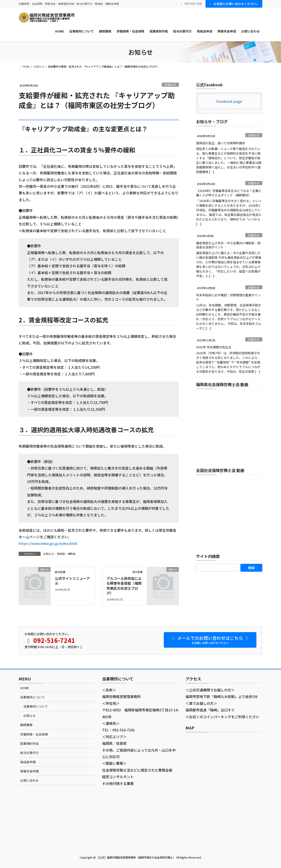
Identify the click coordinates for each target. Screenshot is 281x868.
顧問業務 (26, 725)
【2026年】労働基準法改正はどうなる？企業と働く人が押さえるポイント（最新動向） (229, 193)
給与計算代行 (29, 753)
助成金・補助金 (67, 554)
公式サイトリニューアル (72, 581)
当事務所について (32, 697)
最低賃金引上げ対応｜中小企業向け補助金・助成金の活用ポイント (228, 245)
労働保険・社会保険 (34, 734)
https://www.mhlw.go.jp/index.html (48, 543)
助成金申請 (28, 762)
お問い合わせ (29, 780)
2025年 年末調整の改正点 (214, 347)
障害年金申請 (29, 771)
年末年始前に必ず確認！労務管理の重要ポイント (228, 297)
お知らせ (170, 85)
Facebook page (229, 101)
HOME (25, 688)
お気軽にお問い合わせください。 (234, 4)
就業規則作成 (29, 743)
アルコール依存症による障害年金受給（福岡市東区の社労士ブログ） (124, 586)
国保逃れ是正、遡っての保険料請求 (221, 143)
